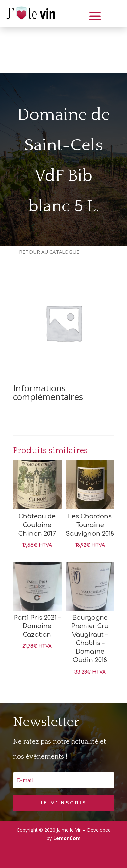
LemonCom (67, 838)
